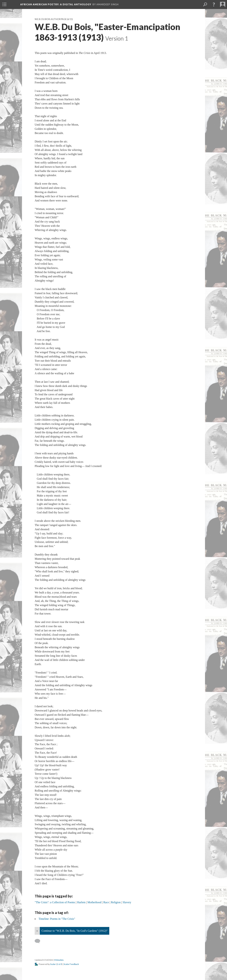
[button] (214, 4)
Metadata (59, 960)
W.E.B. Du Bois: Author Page (51, 19)
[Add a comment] (39, 941)
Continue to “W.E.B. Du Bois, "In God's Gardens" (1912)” (75, 931)
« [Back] (37, 931)
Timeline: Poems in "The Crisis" (57, 919)
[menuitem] (4, 4)
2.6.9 (59, 964)
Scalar (53, 964)
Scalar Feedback (71, 964)
